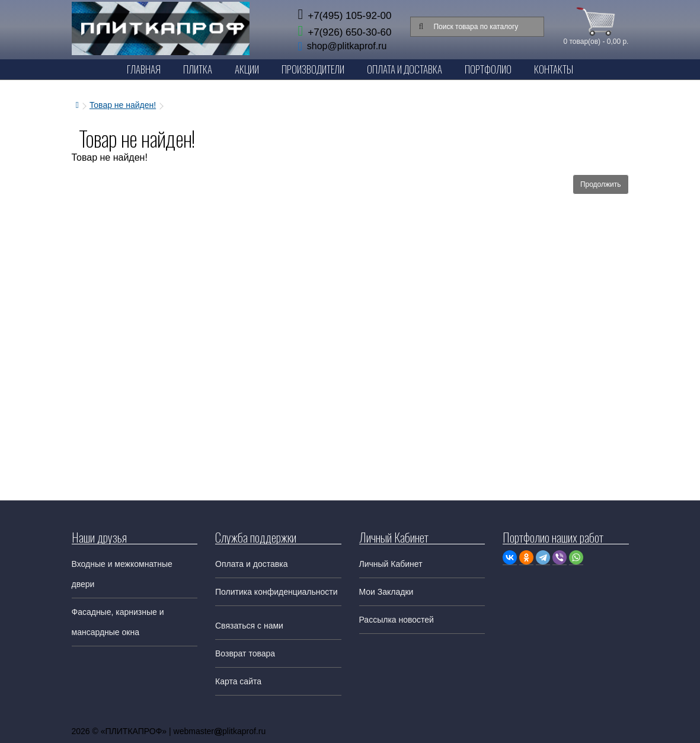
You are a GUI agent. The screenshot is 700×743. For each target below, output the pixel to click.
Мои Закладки (386, 592)
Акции (247, 69)
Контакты (554, 69)
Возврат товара (245, 653)
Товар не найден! (123, 105)
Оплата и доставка (251, 564)
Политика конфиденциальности (277, 592)
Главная (144, 69)
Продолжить (601, 184)
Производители (313, 69)
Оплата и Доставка (405, 69)
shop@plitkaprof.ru (347, 46)
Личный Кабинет (391, 564)
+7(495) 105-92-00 (344, 16)
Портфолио (488, 69)
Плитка (198, 69)
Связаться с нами (249, 626)
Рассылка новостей (397, 620)
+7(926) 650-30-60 (344, 32)
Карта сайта (238, 681)
